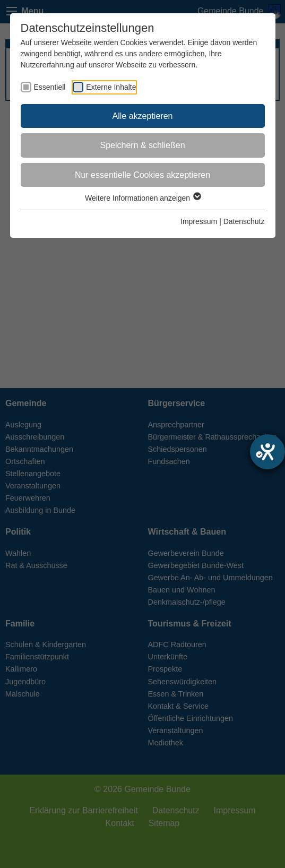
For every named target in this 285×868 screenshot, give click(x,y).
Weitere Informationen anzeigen (142, 198)
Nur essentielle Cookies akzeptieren (142, 175)
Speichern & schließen (142, 145)
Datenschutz (244, 221)
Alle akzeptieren (143, 116)
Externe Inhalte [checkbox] (111, 87)
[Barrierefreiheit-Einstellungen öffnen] (267, 452)
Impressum (199, 221)
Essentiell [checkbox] (50, 87)
